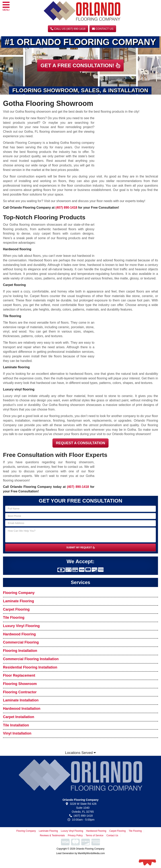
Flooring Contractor (20, 692)
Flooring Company (19, 593)
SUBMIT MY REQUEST (80, 548)
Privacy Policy (75, 835)
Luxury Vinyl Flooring (21, 626)
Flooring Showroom (20, 684)
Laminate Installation (21, 700)
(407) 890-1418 (66, 208)
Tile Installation (16, 725)
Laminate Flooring (18, 601)
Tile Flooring (14, 618)
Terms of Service (95, 835)
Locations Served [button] (80, 753)
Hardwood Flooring (19, 634)
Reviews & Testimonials (52, 835)
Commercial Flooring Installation (31, 659)
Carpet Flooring (16, 609)
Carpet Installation (19, 717)
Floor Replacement (19, 675)
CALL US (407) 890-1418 (68, 29)
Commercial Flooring (21, 642)
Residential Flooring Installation (30, 667)
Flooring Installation (20, 651)
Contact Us (103, 29)
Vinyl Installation (17, 733)
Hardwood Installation (22, 709)
